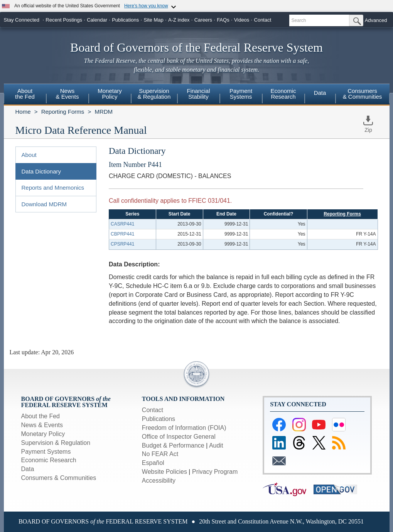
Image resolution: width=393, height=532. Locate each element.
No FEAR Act (160, 454)
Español (153, 463)
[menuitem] (25, 95)
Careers (203, 20)
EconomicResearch (283, 94)
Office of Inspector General (179, 437)
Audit (216, 445)
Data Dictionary (41, 171)
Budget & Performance (173, 445)
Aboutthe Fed (25, 94)
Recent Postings (64, 20)
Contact (263, 20)
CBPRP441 (122, 234)
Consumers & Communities (363, 94)
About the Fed (41, 416)
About (29, 155)
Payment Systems (46, 452)
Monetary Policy (43, 434)
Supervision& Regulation (154, 94)
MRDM (104, 112)
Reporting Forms (63, 112)
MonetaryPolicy (110, 94)
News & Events (42, 425)
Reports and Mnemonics (53, 188)
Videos (242, 20)
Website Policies (164, 472)
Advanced (376, 20)
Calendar (97, 20)
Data (320, 93)
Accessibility (159, 481)
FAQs (223, 20)
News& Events (67, 94)
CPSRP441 (122, 244)
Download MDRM (44, 204)
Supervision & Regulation (56, 443)
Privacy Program (215, 472)
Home (23, 112)
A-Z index (179, 20)
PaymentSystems (241, 94)
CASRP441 (122, 224)
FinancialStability (198, 94)
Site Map (153, 20)
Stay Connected (22, 20)
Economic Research (49, 460)
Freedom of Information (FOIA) (184, 428)
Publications (125, 20)
